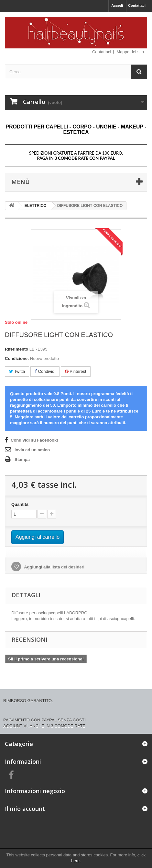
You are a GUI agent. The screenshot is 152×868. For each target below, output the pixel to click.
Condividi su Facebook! (34, 440)
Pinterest (76, 371)
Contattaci (137, 5)
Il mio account (25, 809)
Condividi (45, 371)
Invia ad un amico (32, 450)
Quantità (20, 504)
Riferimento (16, 349)
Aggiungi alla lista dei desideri (54, 567)
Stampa (22, 460)
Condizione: (17, 358)
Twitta (17, 371)
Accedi (117, 5)
